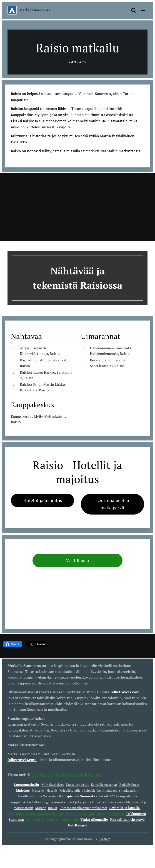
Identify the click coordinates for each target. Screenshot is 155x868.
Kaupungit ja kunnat (49, 802)
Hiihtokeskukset (53, 785)
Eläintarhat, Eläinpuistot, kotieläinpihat (37, 814)
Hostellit (38, 790)
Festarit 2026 (106, 796)
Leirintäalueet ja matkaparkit (117, 790)
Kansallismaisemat (104, 785)
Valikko (143, 10)
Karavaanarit (69, 820)
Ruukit (53, 808)
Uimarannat (116, 814)
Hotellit (52, 790)
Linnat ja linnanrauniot (108, 802)
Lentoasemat (35, 820)
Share (13, 644)
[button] (133, 10)
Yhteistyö (95, 774)
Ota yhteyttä (42, 774)
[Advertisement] (77, 207)
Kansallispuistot (77, 785)
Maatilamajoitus (29, 796)
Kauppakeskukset (21, 802)
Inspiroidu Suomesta (79, 796)
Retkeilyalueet (129, 785)
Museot (40, 808)
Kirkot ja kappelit (78, 802)
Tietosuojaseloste (70, 774)
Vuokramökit (52, 796)
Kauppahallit (126, 796)
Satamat (52, 820)
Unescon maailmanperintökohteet (83, 808)
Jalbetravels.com (22, 760)
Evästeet (105, 839)
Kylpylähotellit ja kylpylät (77, 790)
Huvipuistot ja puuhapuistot (86, 814)
